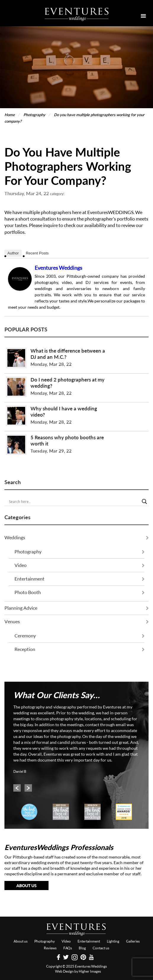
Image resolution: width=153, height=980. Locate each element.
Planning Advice (21, 608)
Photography (28, 552)
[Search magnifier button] (144, 501)
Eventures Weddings (58, 268)
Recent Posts (37, 253)
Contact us (101, 948)
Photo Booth (28, 592)
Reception (25, 649)
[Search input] (74, 501)
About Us (26, 886)
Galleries (133, 941)
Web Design (64, 971)
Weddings (15, 537)
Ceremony (25, 636)
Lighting (113, 941)
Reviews (50, 948)
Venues (12, 621)
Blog (82, 948)
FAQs (68, 948)
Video (21, 565)
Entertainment (29, 579)
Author (13, 253)
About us (21, 941)
